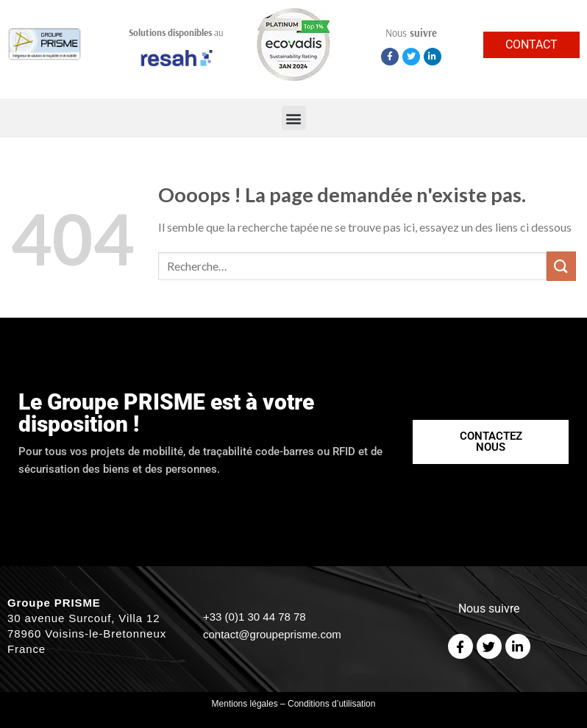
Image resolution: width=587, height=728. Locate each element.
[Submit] (561, 266)
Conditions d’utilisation (331, 704)
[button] (294, 118)
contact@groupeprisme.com (272, 634)
